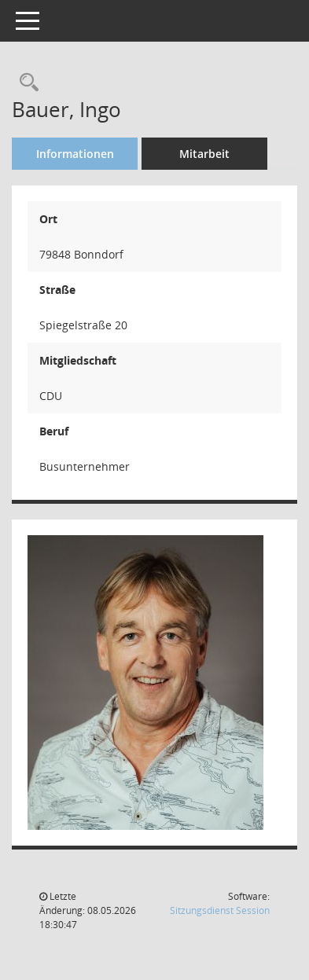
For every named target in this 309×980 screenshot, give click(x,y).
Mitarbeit (204, 154)
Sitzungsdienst (220, 910)
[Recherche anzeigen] (25, 83)
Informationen (75, 154)
